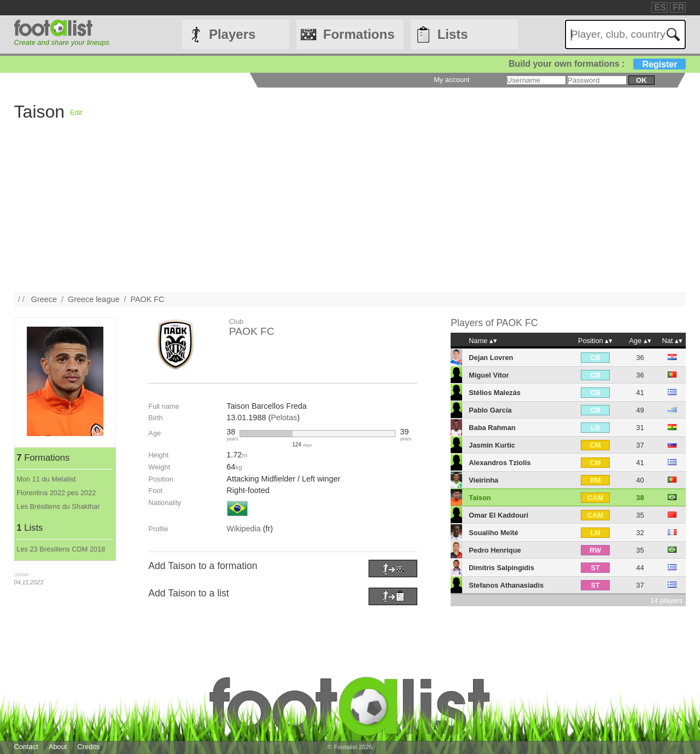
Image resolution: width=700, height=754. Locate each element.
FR (678, 7)
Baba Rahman (492, 428)
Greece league (94, 299)
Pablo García (490, 410)
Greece (44, 299)
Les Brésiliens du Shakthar (58, 506)
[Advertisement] (342, 216)
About (58, 747)
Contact (26, 747)
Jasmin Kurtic (492, 445)
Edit (76, 112)
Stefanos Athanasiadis (506, 585)
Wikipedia (243, 529)
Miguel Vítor (489, 375)
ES (660, 7)
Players (232, 34)
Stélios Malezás (495, 393)
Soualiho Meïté (493, 533)
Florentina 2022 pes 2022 (56, 493)
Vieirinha (483, 480)
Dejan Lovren (491, 358)
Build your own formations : (597, 64)
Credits (89, 747)
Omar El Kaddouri (498, 515)
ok (641, 80)
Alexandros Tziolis (500, 463)
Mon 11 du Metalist (46, 479)
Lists (453, 34)
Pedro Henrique (495, 550)
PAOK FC (147, 299)
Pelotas (284, 417)
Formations (359, 34)
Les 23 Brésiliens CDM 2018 (61, 549)
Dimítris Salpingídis (501, 568)
